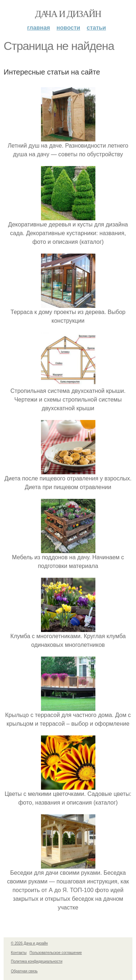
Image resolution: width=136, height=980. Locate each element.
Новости (68, 28)
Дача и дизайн (68, 14)
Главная (39, 28)
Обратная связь (24, 971)
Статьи (96, 28)
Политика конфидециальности (37, 961)
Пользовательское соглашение (56, 953)
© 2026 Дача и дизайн (29, 943)
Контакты (19, 953)
